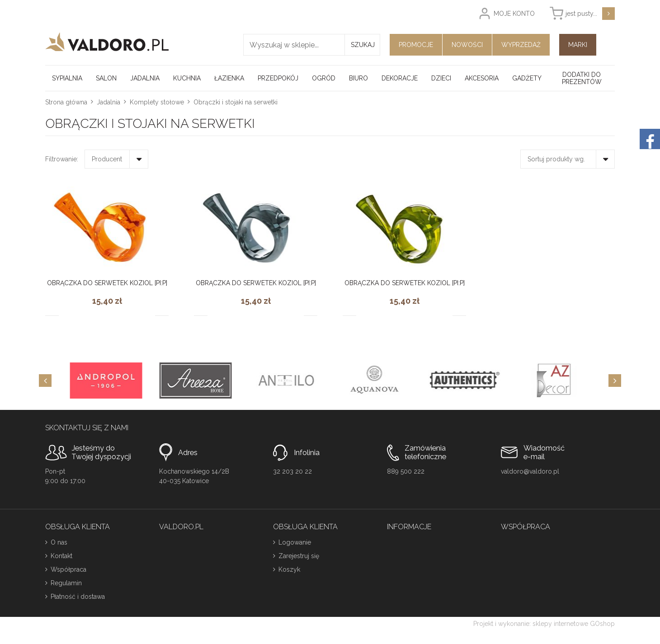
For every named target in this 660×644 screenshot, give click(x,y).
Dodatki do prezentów (582, 78)
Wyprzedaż (521, 45)
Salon (106, 78)
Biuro (358, 78)
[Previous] (45, 381)
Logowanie (295, 542)
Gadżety (527, 78)
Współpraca (68, 569)
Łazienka (229, 78)
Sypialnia (67, 78)
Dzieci (441, 78)
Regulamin (66, 583)
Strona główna (66, 102)
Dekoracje (400, 78)
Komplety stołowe (157, 102)
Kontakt (61, 556)
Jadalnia (145, 78)
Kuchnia (187, 78)
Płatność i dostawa (78, 597)
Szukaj (363, 45)
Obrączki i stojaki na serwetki (236, 102)
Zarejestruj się (299, 556)
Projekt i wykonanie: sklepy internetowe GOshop (544, 624)
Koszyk (289, 569)
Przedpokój (278, 78)
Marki (578, 45)
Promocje (416, 45)
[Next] (615, 381)
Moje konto (514, 14)
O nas (59, 542)
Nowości (467, 45)
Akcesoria (482, 78)
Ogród (324, 78)
